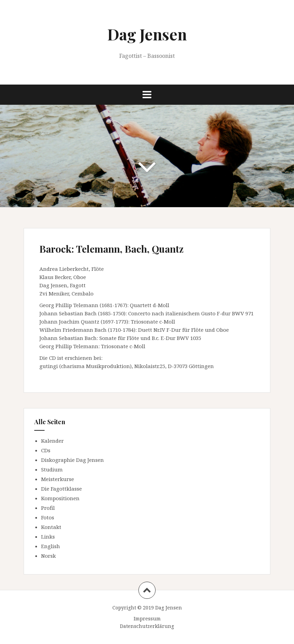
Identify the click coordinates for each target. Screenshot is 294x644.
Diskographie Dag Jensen (72, 460)
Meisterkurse (58, 479)
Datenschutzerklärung (147, 626)
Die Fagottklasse (62, 489)
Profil (48, 508)
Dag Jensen (147, 34)
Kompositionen (60, 498)
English (51, 546)
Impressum (147, 618)
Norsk (48, 556)
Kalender (52, 441)
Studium (52, 469)
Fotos (48, 517)
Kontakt (51, 527)
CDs (46, 450)
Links (48, 536)
